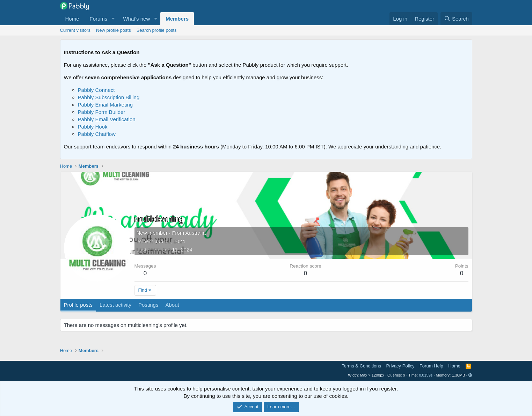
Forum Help (431, 366)
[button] (113, 19)
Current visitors (75, 30)
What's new (136, 19)
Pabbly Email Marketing (105, 105)
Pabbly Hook (93, 127)
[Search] (456, 19)
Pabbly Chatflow (97, 134)
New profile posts (114, 30)
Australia (196, 233)
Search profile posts (157, 30)
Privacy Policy (400, 366)
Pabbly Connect (96, 90)
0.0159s (426, 375)
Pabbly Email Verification (107, 119)
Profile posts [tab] (78, 305)
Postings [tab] (148, 305)
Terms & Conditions (361, 366)
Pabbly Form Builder (102, 112)
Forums (99, 19)
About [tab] (172, 305)
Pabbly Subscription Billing (109, 97)
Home (72, 19)
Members (177, 19)
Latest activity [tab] (115, 305)
